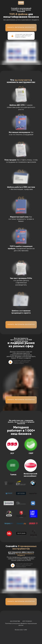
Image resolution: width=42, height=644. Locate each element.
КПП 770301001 (27, 621)
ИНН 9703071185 (15, 621)
